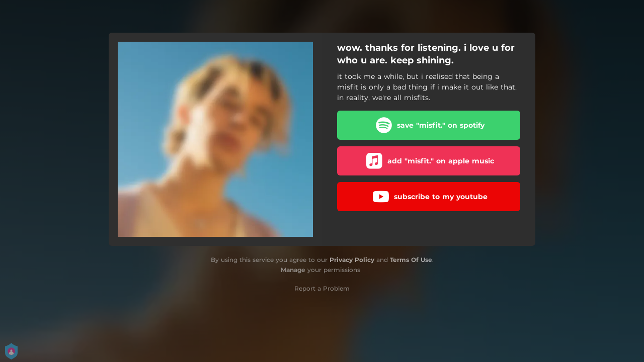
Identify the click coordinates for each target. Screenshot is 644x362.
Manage (293, 270)
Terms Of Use (411, 260)
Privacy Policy (352, 260)
